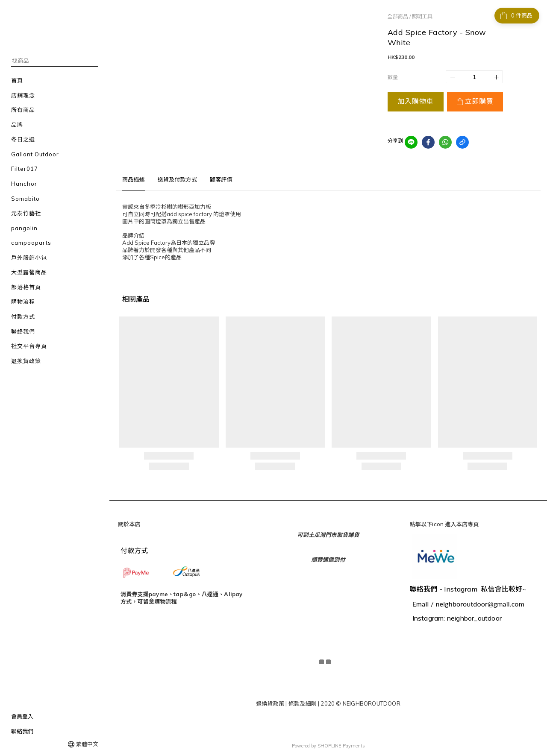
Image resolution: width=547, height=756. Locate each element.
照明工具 (422, 16)
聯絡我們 (22, 731)
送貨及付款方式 (177, 179)
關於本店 (129, 524)
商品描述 (134, 179)
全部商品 (398, 16)
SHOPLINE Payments (341, 745)
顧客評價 (221, 179)
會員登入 (22, 716)
